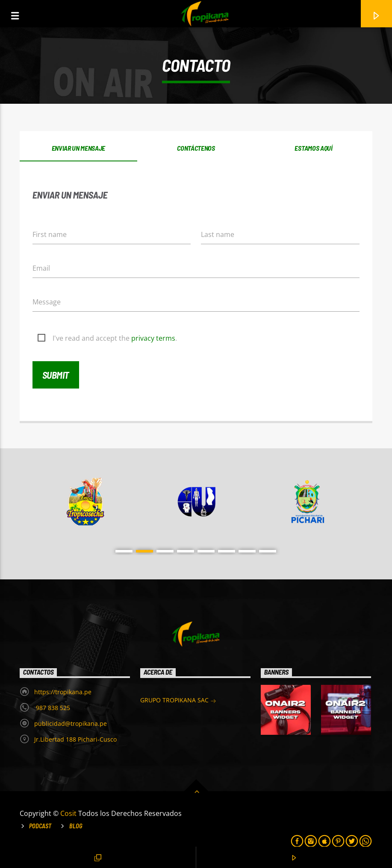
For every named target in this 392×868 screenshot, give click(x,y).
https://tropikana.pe (63, 692)
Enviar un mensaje (79, 148)
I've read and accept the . (115, 338)
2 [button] (144, 551)
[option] (85, 502)
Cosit (69, 813)
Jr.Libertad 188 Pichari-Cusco (75, 739)
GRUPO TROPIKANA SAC (178, 701)
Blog (76, 826)
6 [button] (227, 551)
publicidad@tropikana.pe (71, 723)
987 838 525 (52, 708)
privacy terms (153, 338)
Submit (55, 375)
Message (47, 302)
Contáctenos (196, 148)
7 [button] (247, 551)
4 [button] (186, 551)
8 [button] (268, 551)
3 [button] (165, 551)
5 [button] (206, 551)
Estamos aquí (313, 148)
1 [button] (124, 551)
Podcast (40, 826)
